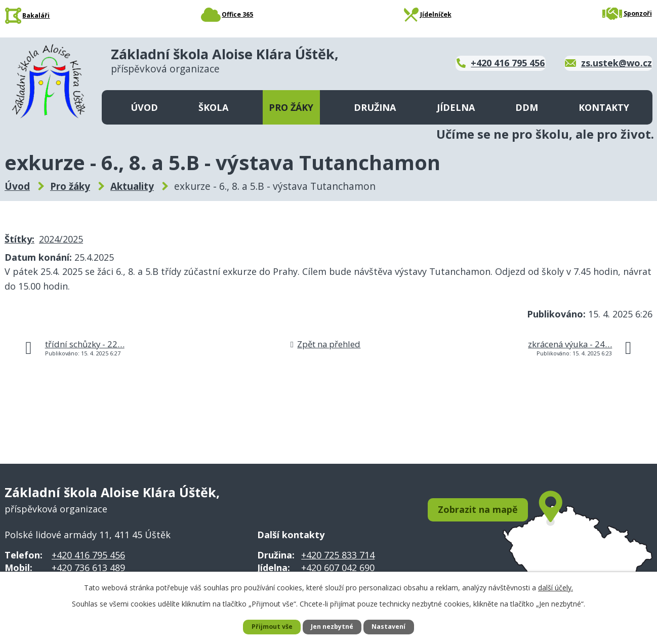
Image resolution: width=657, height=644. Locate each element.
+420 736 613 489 (88, 568)
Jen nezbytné (333, 627)
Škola (213, 107)
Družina (375, 107)
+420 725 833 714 (338, 555)
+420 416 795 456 (88, 555)
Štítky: (19, 239)
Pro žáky (291, 107)
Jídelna (456, 107)
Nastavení (394, 627)
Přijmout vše (267, 627)
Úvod (144, 107)
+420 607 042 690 (338, 568)
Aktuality (132, 186)
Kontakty (604, 107)
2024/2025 (61, 239)
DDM (527, 107)
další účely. (556, 586)
